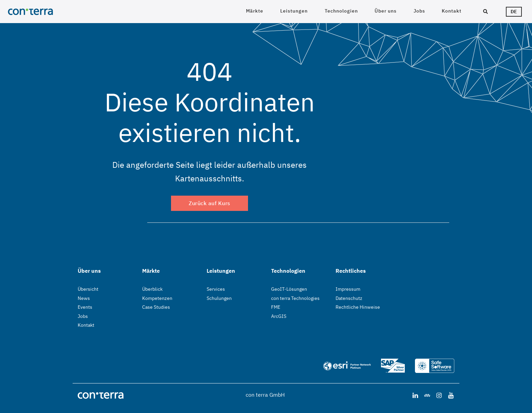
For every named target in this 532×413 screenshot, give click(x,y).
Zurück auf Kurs (210, 203)
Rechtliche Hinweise (358, 307)
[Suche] (486, 12)
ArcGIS (279, 316)
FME (276, 307)
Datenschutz (349, 298)
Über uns (386, 11)
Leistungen (294, 11)
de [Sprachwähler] (514, 12)
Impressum (348, 289)
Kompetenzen (157, 298)
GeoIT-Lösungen (289, 289)
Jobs (419, 11)
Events (85, 307)
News (84, 298)
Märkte (255, 11)
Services (216, 289)
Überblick (152, 289)
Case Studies (156, 307)
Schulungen (219, 298)
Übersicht (88, 289)
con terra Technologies (295, 298)
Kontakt (452, 11)
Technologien (341, 11)
